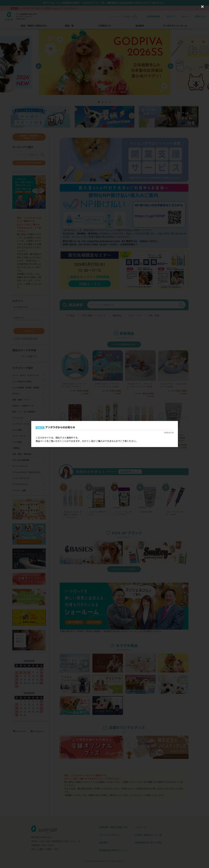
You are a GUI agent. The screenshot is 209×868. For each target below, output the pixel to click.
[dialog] (105, 434)
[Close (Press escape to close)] (202, 7)
